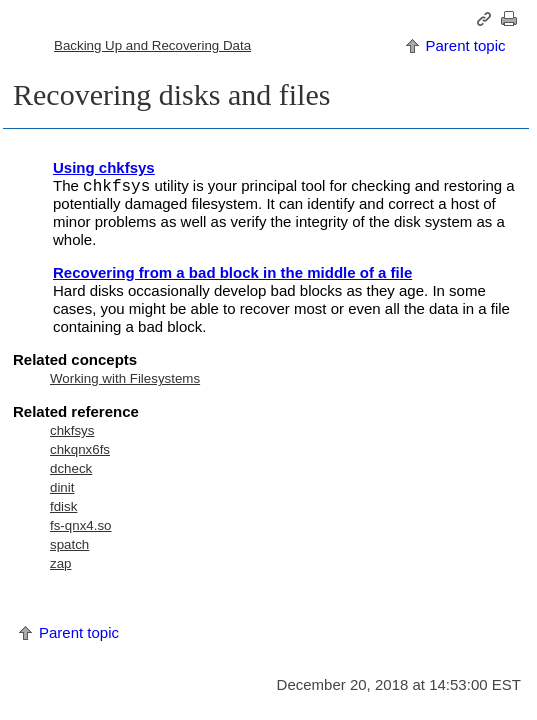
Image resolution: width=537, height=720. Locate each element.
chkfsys (72, 430)
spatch (69, 544)
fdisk (63, 506)
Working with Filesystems (125, 378)
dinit (62, 487)
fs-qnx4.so (81, 525)
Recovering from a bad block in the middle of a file (232, 272)
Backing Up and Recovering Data (152, 45)
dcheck (71, 468)
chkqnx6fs (80, 449)
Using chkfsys (104, 167)
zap (61, 563)
